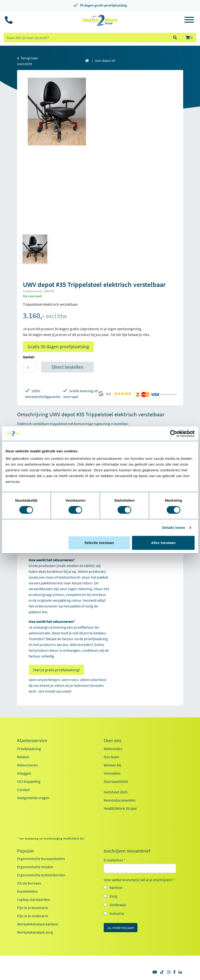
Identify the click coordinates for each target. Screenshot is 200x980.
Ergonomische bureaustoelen (41, 859)
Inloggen (24, 773)
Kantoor (116, 887)
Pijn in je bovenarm (33, 908)
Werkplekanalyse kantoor (38, 924)
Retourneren (27, 765)
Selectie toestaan (99, 543)
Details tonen (174, 528)
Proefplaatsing (29, 749)
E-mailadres (115, 860)
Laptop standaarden (34, 899)
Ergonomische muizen (35, 867)
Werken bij (112, 765)
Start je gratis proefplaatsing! (56, 670)
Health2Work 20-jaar (120, 808)
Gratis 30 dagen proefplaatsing (58, 346)
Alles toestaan (163, 543)
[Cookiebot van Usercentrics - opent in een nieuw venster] (173, 434)
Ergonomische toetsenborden (41, 875)
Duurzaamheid (116, 781)
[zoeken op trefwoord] (86, 38)
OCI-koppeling (29, 781)
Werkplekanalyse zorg (35, 932)
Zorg (113, 896)
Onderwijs (118, 905)
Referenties (113, 749)
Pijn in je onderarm (32, 916)
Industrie (117, 913)
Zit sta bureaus (29, 883)
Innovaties (112, 773)
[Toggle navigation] (189, 20)
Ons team (111, 757)
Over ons (113, 740)
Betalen (23, 757)
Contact (23, 790)
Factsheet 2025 (116, 792)
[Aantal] (30, 367)
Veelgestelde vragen (33, 798)
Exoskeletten (27, 891)
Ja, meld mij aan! (121, 928)
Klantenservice (32, 740)
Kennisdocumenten (120, 800)
